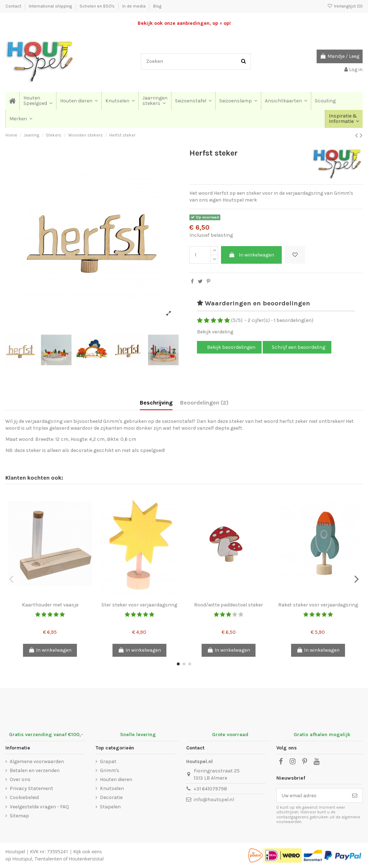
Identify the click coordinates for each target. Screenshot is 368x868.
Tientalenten (48, 859)
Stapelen (110, 807)
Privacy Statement (31, 788)
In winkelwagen (251, 255)
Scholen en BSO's (98, 6)
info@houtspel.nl (214, 800)
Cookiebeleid (24, 797)
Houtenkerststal (86, 859)
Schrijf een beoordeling (298, 347)
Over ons (20, 779)
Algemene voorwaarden (37, 761)
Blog (157, 6)
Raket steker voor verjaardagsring (318, 605)
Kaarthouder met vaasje (50, 605)
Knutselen (112, 788)
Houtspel (15, 851)
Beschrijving (156, 403)
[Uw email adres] (312, 795)
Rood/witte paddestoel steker (229, 605)
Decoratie (111, 797)
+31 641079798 (210, 789)
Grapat (108, 761)
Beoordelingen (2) (204, 403)
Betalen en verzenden (35, 770)
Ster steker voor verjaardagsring (139, 605)
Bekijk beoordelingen (231, 347)
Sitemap (19, 816)
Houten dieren (116, 779)
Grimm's (110, 770)
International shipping (51, 6)
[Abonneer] (355, 795)
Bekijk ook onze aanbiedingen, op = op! (184, 23)
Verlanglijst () (345, 6)
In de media (134, 6)
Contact (14, 6)
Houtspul (22, 859)
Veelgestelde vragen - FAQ (39, 807)
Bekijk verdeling (215, 332)
